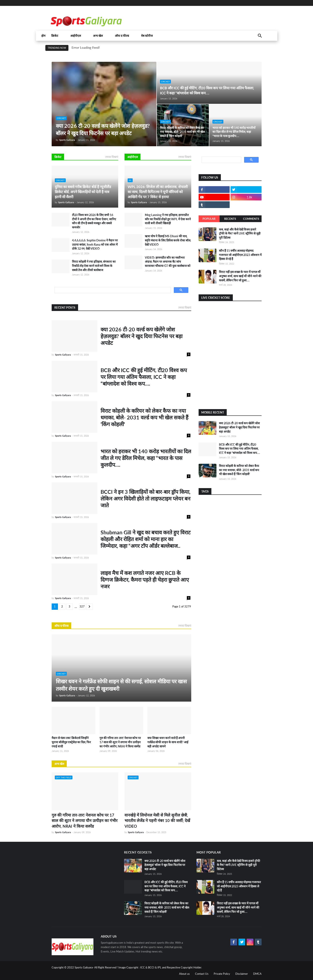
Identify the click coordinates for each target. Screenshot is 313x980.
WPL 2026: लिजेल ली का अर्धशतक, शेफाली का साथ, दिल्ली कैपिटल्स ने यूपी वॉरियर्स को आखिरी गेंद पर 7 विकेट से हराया (158, 192)
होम (43, 36)
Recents (230, 219)
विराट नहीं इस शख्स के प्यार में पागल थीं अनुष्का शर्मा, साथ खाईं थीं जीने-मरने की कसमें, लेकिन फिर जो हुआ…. (240, 276)
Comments (251, 219)
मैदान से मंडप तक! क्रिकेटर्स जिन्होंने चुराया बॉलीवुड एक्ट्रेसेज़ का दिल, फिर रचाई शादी (71, 742)
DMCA (257, 974)
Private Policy (222, 974)
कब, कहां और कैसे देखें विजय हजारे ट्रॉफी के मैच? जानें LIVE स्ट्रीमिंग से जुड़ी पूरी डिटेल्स (240, 233)
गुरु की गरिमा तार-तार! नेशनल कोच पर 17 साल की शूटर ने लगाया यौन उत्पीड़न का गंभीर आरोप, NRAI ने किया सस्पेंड (120, 742)
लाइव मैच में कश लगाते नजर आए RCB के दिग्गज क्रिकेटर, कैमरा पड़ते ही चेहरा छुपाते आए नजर (145, 580)
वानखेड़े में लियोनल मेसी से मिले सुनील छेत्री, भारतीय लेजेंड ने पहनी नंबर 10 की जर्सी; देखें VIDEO (157, 821)
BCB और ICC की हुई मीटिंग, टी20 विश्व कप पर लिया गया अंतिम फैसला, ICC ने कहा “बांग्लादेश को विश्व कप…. (207, 90)
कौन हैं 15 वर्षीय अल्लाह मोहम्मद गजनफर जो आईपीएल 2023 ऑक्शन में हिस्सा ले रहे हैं (240, 255)
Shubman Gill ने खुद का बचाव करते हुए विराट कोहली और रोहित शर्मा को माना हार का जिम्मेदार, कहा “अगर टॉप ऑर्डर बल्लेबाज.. (146, 539)
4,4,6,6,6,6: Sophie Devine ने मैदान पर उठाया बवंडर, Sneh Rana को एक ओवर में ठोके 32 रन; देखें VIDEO (95, 244)
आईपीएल (76, 36)
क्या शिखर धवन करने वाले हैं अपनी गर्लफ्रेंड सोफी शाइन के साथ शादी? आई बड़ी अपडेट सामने (168, 742)
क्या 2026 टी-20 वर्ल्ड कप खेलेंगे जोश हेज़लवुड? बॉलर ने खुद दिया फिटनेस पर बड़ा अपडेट (103, 129)
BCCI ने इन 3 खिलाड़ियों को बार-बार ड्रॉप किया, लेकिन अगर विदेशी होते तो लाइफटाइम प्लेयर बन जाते (145, 498)
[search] (112, 290)
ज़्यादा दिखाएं (112, 157)
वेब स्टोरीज (147, 36)
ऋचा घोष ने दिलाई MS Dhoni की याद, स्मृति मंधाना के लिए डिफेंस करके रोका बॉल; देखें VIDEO (168, 240)
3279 (82, 607)
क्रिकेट (55, 36)
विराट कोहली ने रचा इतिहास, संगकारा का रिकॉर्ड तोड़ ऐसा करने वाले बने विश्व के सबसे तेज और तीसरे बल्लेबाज (94, 266)
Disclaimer (242, 974)
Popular (209, 219)
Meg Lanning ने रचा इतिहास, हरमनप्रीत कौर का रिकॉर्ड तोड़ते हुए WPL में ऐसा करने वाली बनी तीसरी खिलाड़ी (168, 219)
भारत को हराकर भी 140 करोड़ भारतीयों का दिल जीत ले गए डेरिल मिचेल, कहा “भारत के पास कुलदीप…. (234, 132)
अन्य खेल (98, 36)
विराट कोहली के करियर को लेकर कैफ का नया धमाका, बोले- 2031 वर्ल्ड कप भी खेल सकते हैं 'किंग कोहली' (182, 132)
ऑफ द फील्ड (122, 36)
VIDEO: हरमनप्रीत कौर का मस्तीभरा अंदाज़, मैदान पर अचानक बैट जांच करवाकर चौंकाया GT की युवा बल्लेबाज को (168, 262)
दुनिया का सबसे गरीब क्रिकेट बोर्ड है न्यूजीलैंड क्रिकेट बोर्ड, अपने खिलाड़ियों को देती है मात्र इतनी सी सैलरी (83, 192)
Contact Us (202, 974)
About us (184, 974)
